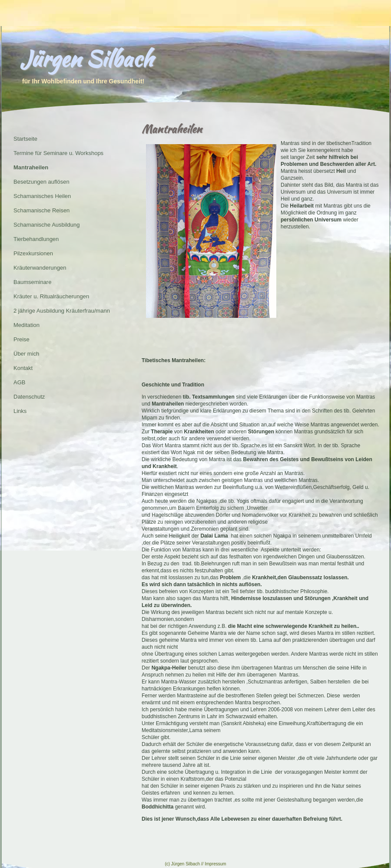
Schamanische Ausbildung (47, 225)
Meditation (27, 325)
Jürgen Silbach (86, 59)
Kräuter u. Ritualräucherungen (51, 296)
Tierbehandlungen (36, 239)
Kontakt (23, 368)
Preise (22, 339)
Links (20, 411)
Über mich (26, 354)
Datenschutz (29, 397)
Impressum (215, 864)
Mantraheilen (31, 167)
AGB (19, 382)
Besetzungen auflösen (41, 182)
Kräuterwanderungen (40, 268)
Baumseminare (32, 282)
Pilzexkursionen (33, 253)
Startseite (25, 139)
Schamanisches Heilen (42, 196)
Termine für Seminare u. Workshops (58, 153)
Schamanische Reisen (41, 210)
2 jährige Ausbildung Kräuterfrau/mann (62, 311)
